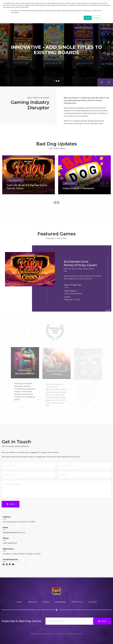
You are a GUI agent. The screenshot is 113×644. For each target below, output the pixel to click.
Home (19, 602)
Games (46, 602)
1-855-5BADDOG (10, 543)
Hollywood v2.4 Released (78, 188)
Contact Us (77, 602)
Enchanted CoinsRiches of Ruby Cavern (80, 263)
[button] (54, 81)
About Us (33, 602)
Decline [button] (97, 18)
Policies (93, 602)
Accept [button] (88, 18)
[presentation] (101, 82)
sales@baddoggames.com (14, 532)
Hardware (60, 602)
